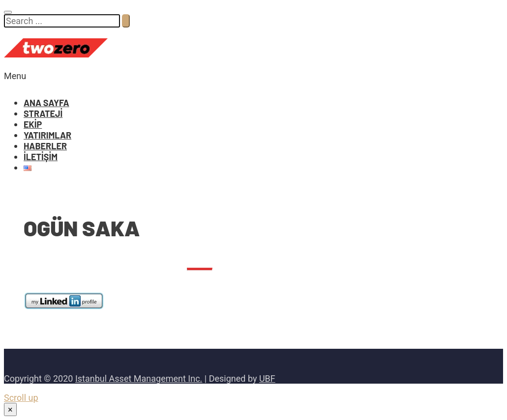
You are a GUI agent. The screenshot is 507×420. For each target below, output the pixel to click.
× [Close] (10, 409)
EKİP (33, 124)
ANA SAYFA (46, 103)
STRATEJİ (43, 113)
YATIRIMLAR (47, 135)
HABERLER (45, 146)
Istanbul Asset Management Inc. (139, 378)
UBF (267, 378)
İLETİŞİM (41, 157)
